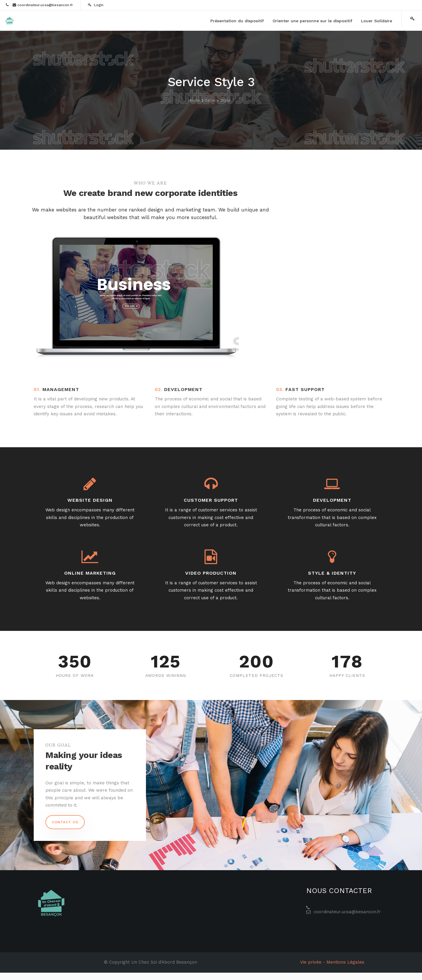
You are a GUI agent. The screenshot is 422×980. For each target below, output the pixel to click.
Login (96, 5)
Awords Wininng (166, 675)
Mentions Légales (345, 962)
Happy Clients (347, 675)
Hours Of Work (75, 675)
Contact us (65, 822)
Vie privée (311, 962)
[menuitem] (237, 21)
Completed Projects (257, 675)
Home (194, 100)
